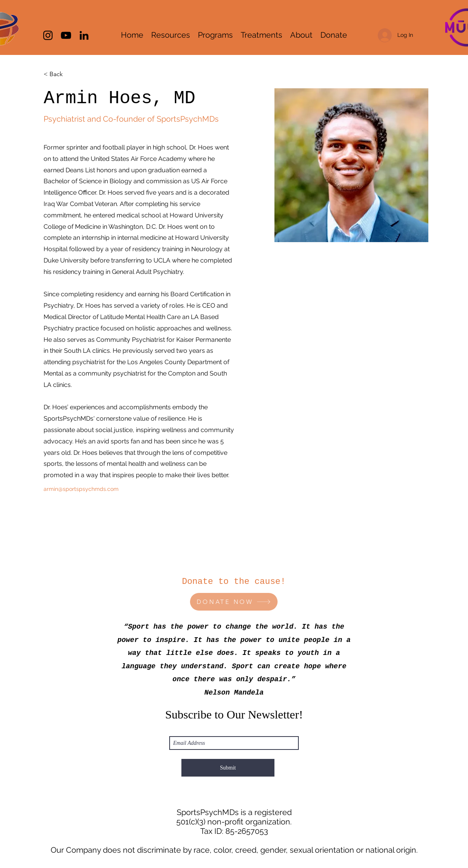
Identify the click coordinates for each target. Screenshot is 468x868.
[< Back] (59, 74)
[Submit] (228, 768)
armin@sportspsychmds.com (81, 489)
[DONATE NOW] (234, 602)
